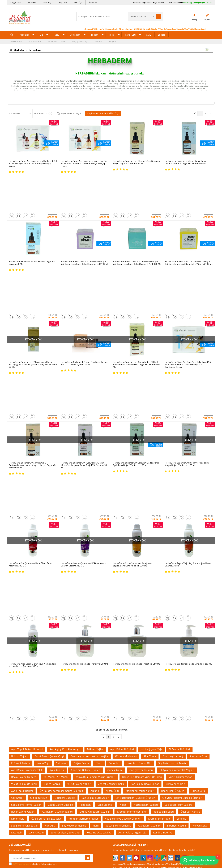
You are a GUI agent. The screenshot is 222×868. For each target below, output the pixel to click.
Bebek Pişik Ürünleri (173, 572)
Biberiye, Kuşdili (176, 607)
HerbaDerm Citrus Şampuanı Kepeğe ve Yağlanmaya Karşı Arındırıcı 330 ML (132, 419)
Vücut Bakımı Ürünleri (24, 565)
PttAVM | (103, 680)
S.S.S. (11, 710)
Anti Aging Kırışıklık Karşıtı (65, 530)
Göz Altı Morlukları (126, 537)
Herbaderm (34, 50)
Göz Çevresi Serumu (141, 551)
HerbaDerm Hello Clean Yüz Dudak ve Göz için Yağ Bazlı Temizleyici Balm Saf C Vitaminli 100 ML (189, 226)
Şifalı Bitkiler (119, 721)
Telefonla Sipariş (17, 747)
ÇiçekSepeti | (91, 680)
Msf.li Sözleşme (51, 736)
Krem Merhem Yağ (159, 600)
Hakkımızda (16, 41)
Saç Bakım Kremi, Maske (172, 544)
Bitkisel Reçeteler (121, 736)
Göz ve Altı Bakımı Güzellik (95, 593)
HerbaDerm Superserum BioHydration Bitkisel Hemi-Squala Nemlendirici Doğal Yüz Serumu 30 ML (136, 292)
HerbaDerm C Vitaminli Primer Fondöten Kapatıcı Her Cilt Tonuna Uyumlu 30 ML (84, 290)
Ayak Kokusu (57, 551)
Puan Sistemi (35, 41)
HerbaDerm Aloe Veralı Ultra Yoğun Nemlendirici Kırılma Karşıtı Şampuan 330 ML (33, 483)
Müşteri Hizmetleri (52, 752)
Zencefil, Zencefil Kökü (111, 565)
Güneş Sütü (198, 572)
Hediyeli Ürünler (86, 726)
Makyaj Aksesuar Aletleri (140, 572)
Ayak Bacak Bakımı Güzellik (27, 551)
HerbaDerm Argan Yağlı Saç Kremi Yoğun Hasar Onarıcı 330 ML (188, 419)
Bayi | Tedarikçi (80, 41)
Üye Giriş (93, 3)
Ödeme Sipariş (50, 710)
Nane (99, 544)
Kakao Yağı (43, 544)
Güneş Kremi (115, 551)
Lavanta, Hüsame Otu (139, 544)
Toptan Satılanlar (86, 736)
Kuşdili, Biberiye (163, 614)
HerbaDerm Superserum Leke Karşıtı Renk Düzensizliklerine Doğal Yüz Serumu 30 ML (185, 162)
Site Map (117, 752)
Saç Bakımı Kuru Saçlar (95, 579)
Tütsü (56, 35)
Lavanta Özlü (36, 614)
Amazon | (114, 680)
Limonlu (182, 600)
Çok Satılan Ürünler (87, 742)
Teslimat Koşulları (52, 721)
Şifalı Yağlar (118, 726)
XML (149, 35)
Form (112, 35)
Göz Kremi (17, 579)
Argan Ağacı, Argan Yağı (132, 614)
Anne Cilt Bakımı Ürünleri (86, 551)
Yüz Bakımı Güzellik (149, 607)
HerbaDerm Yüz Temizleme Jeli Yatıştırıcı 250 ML (136, 482)
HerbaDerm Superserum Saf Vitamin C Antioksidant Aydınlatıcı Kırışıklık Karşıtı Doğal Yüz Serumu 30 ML (33, 356)
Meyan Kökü (200, 607)
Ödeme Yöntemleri (52, 715)
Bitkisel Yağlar (95, 530)
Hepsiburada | (141, 680)
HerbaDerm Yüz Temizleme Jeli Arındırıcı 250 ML (188, 482)
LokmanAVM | (76, 680)
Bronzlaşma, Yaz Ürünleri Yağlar (89, 537)
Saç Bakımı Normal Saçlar (26, 586)
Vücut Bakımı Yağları (181, 558)
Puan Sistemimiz (86, 731)
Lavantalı (16, 614)
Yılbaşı (123, 586)
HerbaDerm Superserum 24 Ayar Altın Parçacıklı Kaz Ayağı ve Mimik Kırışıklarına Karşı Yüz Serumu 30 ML (33, 292)
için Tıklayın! (195, 718)
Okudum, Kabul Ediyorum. (33, 645)
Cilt (41, 35)
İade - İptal (48, 726)
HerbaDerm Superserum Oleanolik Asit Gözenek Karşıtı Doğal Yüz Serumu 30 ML (136, 162)
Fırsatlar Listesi (85, 721)
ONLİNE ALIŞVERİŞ (111, 796)
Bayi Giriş (63, 3)
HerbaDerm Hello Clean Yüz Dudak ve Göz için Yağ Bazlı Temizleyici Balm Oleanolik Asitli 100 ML (137, 226)
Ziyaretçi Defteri (16, 762)
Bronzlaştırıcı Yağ (173, 537)
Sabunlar (61, 544)
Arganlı (95, 572)
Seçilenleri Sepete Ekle (103, 114)
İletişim (112, 41)
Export (161, 35)
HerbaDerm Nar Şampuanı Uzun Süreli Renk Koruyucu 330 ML (30, 419)
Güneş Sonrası (52, 565)
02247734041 (177, 3)
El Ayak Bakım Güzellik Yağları (177, 551)
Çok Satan (75, 35)
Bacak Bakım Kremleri (24, 558)
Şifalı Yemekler (120, 731)
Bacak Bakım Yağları (23, 593)
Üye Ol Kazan (84, 710)
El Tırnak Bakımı (21, 544)
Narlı (96, 607)
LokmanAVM (111, 852)
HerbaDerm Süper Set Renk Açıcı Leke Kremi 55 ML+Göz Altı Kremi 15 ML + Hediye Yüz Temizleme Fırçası (188, 292)
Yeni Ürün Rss (119, 762)
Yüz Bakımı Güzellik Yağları (57, 593)
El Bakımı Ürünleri (179, 530)
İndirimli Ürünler (86, 715)
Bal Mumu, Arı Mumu (56, 558)
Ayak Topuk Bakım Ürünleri (27, 530)
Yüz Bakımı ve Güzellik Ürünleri (123, 600)
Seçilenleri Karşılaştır (71, 113)
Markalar (24, 35)
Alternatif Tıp (119, 747)
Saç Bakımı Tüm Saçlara (179, 586)
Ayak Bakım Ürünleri (122, 530)
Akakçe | (135, 684)
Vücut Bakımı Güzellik (118, 607)
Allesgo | (124, 684)
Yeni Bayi (47, 3)
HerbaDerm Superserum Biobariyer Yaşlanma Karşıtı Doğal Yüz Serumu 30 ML (187, 355)
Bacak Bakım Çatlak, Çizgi (49, 537)
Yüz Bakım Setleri (164, 593)
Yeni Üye (78, 3)
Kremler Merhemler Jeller (132, 593)
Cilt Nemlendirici (176, 565)
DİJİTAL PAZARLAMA (111, 820)
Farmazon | (112, 684)
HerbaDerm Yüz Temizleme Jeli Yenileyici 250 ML (85, 482)
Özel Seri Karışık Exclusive (46, 600)
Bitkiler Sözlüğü (120, 742)
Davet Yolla (84, 747)
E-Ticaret (100, 864)
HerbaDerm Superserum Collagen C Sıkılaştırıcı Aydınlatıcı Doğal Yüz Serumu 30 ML (136, 355)
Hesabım (152, 736)
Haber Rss (118, 757)
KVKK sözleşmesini (22, 645)
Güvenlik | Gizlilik (57, 41)
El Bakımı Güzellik (65, 579)
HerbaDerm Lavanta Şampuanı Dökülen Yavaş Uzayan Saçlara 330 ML (83, 419)
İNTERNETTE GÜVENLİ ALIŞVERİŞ (111, 808)
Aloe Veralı (150, 537)
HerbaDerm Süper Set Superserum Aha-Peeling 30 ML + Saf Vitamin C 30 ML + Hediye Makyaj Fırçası (84, 164)
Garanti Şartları (51, 731)
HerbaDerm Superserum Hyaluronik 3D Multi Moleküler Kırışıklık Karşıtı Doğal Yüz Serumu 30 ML (84, 356)
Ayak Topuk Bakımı (22, 572)
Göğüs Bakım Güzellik (60, 586)
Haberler (13, 752)
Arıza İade (152, 747)
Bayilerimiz (14, 736)
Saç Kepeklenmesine (74, 607)
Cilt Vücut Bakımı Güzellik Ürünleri (135, 579)
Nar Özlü (50, 607)
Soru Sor (32, 3)
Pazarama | (156, 680)
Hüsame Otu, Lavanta (99, 614)
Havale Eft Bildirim (52, 747)
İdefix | (144, 684)
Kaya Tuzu (130, 35)
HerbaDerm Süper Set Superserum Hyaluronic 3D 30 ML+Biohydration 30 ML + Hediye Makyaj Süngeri (33, 164)
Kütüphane (118, 710)
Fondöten (85, 586)
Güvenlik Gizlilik (51, 742)
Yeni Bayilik (153, 726)
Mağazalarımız (16, 742)
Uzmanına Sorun (17, 726)
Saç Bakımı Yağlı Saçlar (25, 607)
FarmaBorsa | (97, 684)
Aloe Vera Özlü (198, 537)
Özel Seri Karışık (190, 593)
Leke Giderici (105, 586)
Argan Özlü (112, 572)
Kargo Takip (16, 3)
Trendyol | (126, 680)
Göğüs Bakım (81, 544)
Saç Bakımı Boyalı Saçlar (145, 565)
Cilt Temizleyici (39, 579)
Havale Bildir (154, 742)
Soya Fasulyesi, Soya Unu (65, 614)
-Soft (93, 864)
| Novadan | (82, 684)
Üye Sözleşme (154, 715)
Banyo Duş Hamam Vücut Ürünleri (95, 558)
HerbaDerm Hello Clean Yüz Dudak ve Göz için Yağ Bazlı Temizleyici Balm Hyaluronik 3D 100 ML (85, 226)
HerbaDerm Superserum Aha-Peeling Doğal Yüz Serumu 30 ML (32, 226)
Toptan (95, 35)
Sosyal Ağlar (15, 757)
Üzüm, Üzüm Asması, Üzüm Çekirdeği (62, 572)
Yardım (98, 41)
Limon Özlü (18, 600)
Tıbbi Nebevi (119, 715)
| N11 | (64, 680)
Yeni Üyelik (153, 710)
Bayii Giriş (152, 731)
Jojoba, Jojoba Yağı (151, 530)
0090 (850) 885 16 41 (192, 730)
